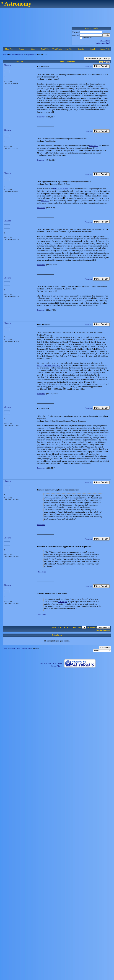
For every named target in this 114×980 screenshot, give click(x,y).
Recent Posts (105, 49)
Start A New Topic (94, 58)
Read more (41, 117)
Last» (74, 627)
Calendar (81, 49)
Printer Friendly (101, 66)
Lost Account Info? (103, 43)
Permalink (88, 66)
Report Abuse (57, 666)
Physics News (31, 54)
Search (21, 49)
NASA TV (45, 49)
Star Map (69, 49)
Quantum (106, 630)
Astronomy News (17, 54)
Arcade (93, 49)
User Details (57, 49)
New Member (105, 41)
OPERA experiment (61, 189)
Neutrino (99, 630)
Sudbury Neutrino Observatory (49, 366)
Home (5, 54)
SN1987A (45, 201)
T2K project (63, 602)
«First (54, 627)
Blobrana (7, 65)
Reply (107, 58)
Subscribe (105, 648)
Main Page (9, 49)
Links (33, 49)
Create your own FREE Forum (50, 663)
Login (106, 35)
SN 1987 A (93, 146)
